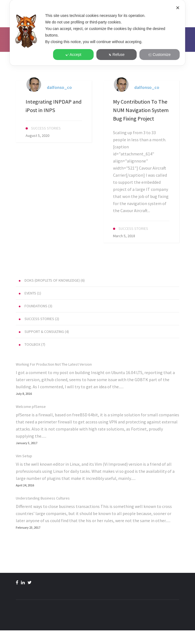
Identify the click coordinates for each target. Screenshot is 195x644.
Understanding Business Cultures (43, 498)
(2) (39, 319)
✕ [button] (178, 8)
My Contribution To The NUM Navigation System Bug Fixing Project (141, 110)
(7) (32, 344)
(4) (44, 332)
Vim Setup (24, 456)
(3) (36, 306)
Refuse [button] (116, 55)
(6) (52, 280)
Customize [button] (159, 55)
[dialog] (97, 33)
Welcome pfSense (31, 407)
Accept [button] (74, 55)
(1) (30, 293)
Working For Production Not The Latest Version (54, 364)
